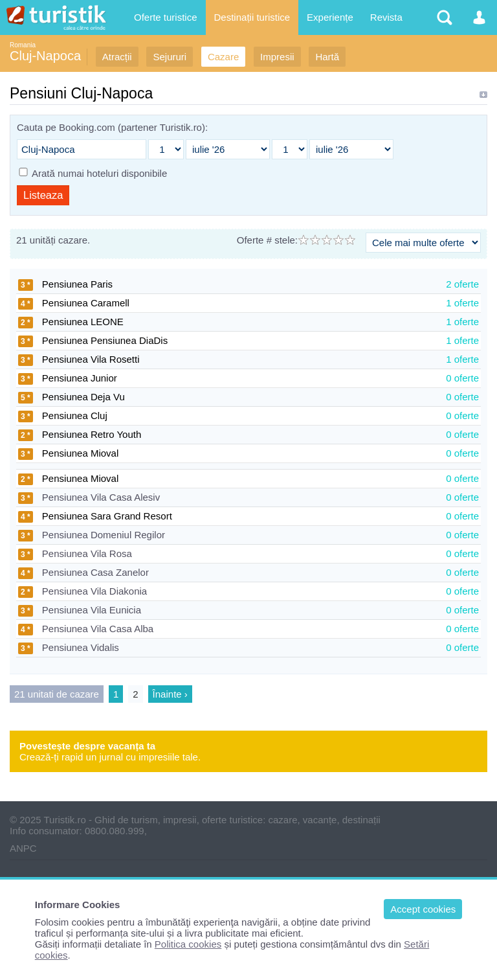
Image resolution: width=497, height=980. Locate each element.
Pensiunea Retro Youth (80, 434)
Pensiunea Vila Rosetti (79, 359)
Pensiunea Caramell (74, 303)
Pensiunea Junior (68, 378)
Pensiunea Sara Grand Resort (95, 516)
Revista (386, 17)
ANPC (23, 848)
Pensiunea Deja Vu (72, 397)
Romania (23, 45)
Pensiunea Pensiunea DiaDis (93, 340)
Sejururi (170, 57)
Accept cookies (423, 909)
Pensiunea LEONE (71, 322)
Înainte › (170, 694)
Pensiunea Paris (65, 284)
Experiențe (330, 17)
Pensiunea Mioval (68, 453)
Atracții (117, 57)
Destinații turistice (252, 17)
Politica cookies (188, 944)
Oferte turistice (166, 17)
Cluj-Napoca (45, 56)
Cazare (223, 57)
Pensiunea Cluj (63, 416)
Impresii (277, 57)
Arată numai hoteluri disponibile (99, 173)
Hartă (327, 57)
